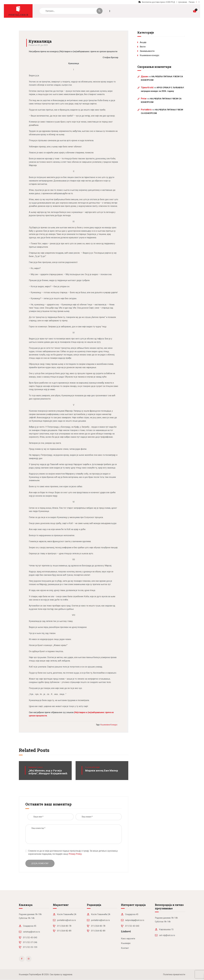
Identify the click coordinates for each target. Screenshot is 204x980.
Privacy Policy (75, 854)
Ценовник (183, 2)
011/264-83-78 (64, 926)
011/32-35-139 (30, 947)
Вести (143, 47)
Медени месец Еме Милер (102, 771)
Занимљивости (147, 51)
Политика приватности (174, 974)
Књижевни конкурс (36, 767)
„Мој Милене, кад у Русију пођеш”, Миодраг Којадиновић (48, 772)
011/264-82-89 (64, 931)
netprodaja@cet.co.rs (135, 920)
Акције (143, 42)
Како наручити (128, 939)
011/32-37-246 (30, 942)
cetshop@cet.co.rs (31, 932)
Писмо (192, 2)
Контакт (125, 948)
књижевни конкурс (109, 725)
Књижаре (126, 943)
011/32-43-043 (30, 938)
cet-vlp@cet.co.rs (167, 935)
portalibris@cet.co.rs (66, 920)
